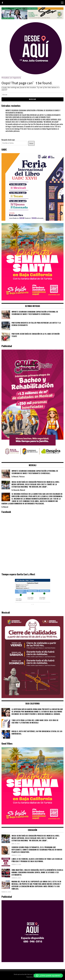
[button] (48, 976)
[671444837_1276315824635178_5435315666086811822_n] (32, 220)
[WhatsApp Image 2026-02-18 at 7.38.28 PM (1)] (32, 459)
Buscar (31, 143)
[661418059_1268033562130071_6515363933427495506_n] (32, 697)
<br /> (32, 593)
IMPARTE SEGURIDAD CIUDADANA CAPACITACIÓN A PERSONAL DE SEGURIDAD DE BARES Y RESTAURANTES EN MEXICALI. (33, 112)
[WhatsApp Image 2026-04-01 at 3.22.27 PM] (32, 300)
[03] (32, 961)
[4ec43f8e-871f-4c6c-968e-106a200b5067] (32, 19)
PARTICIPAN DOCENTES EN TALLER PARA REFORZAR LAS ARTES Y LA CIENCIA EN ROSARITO (33, 115)
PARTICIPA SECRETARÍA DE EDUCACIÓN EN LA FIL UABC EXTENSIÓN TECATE (28, 117)
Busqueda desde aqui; (8, 140)
